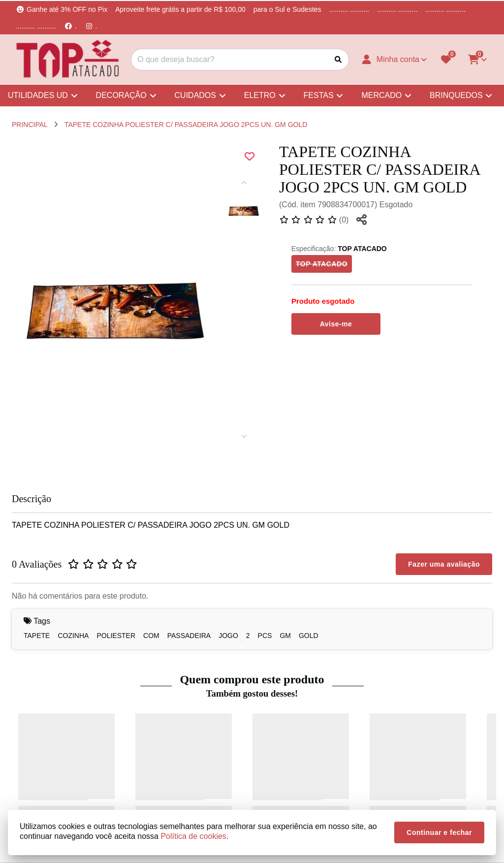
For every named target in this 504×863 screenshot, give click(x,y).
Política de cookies (193, 836)
